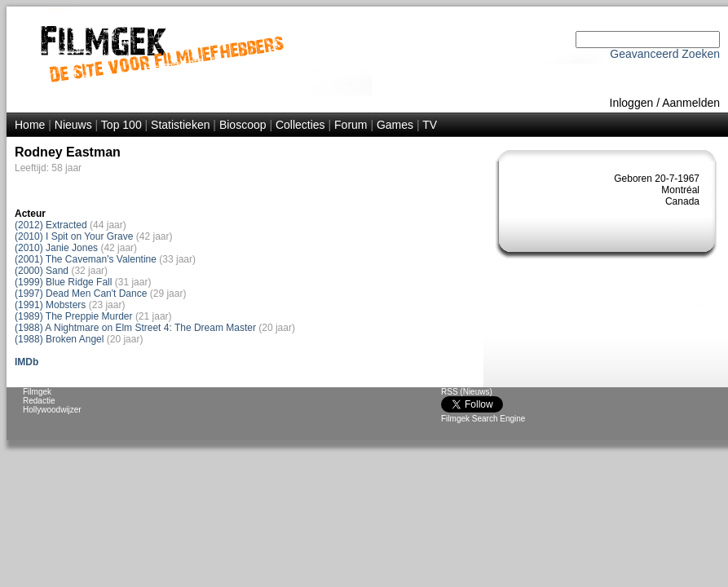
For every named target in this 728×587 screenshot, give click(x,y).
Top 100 (121, 125)
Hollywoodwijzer (52, 410)
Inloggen (632, 103)
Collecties (300, 125)
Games (395, 125)
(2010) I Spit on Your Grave (74, 236)
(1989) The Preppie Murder (74, 316)
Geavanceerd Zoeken (665, 54)
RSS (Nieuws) (467, 392)
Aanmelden (691, 103)
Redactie (39, 401)
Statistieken (180, 125)
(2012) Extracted (51, 225)
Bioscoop (243, 125)
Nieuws (73, 125)
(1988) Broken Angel (59, 339)
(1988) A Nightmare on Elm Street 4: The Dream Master (135, 328)
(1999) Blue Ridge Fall (63, 282)
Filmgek (37, 392)
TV (430, 125)
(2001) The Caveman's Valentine (86, 259)
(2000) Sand (42, 271)
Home (30, 125)
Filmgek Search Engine (483, 419)
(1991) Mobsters (50, 305)
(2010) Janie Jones (56, 248)
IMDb (26, 362)
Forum (351, 125)
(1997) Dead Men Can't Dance (81, 293)
